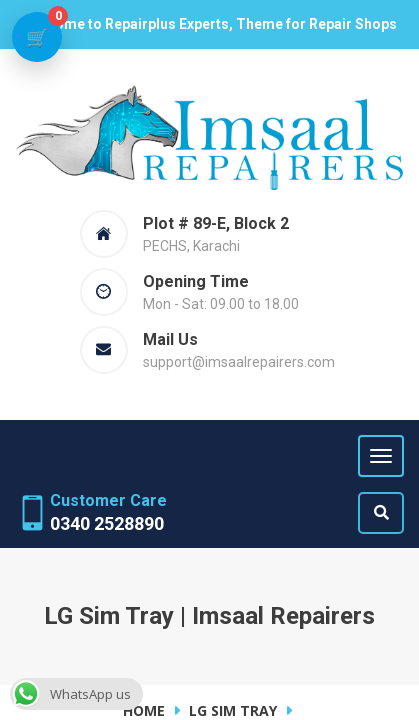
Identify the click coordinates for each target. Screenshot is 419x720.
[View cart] (37, 37)
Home (144, 710)
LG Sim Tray (233, 710)
